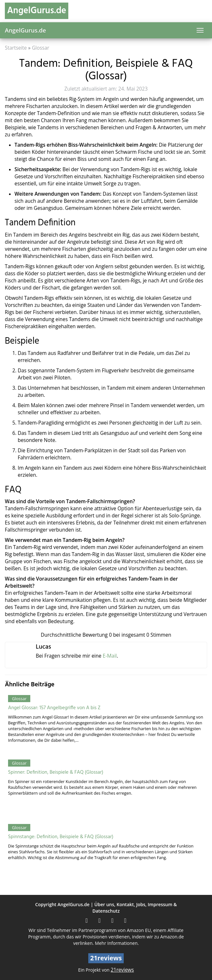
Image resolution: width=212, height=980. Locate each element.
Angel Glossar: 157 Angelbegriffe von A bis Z (54, 708)
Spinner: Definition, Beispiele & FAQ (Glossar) (56, 772)
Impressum (160, 904)
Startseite (16, 48)
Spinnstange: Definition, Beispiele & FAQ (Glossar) (61, 837)
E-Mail (110, 656)
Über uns (104, 904)
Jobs (141, 904)
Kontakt (125, 904)
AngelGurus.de (25, 30)
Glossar (41, 48)
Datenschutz (106, 911)
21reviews (122, 970)
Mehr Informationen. (117, 943)
